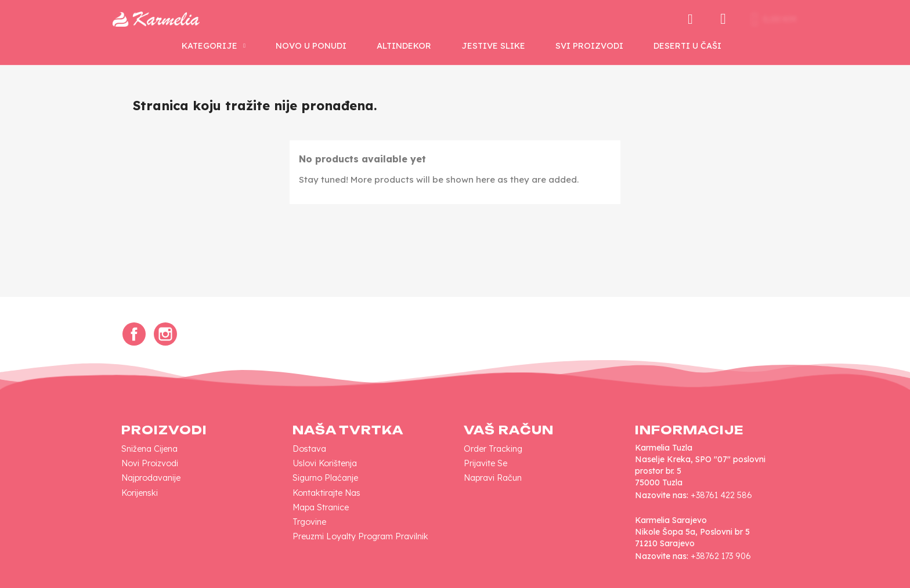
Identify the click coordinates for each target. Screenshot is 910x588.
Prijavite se (485, 463)
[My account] (723, 19)
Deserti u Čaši (687, 46)
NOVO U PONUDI (311, 46)
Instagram (165, 334)
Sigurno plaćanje (325, 478)
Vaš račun (509, 430)
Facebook (134, 334)
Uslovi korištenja (325, 463)
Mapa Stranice (321, 507)
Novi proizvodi (150, 463)
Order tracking (493, 449)
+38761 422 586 (721, 495)
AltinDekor (404, 46)
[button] (690, 19)
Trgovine (309, 522)
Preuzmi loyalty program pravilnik (360, 536)
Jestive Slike (493, 46)
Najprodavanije (151, 478)
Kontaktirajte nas (326, 493)
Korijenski (140, 493)
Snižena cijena (149, 449)
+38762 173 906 (721, 556)
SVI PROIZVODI (589, 46)
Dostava (309, 449)
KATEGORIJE (214, 46)
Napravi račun (493, 478)
